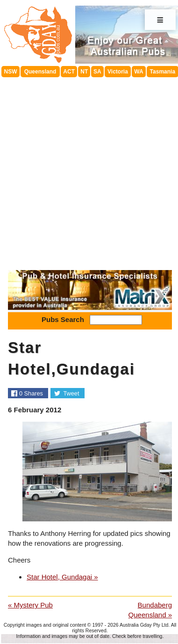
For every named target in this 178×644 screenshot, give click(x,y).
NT (84, 72)
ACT (69, 72)
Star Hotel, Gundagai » (62, 577)
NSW (11, 72)
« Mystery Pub (30, 605)
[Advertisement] (88, 170)
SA (97, 72)
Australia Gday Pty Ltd (144, 625)
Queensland (40, 72)
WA (139, 72)
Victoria (118, 72)
